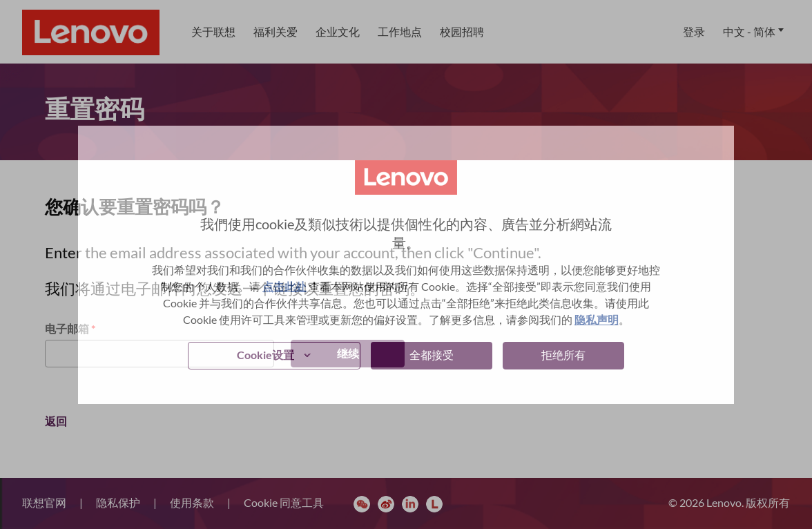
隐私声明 (597, 319)
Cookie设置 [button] (265, 355)
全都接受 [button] (432, 355)
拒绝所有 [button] (563, 355)
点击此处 (284, 286)
